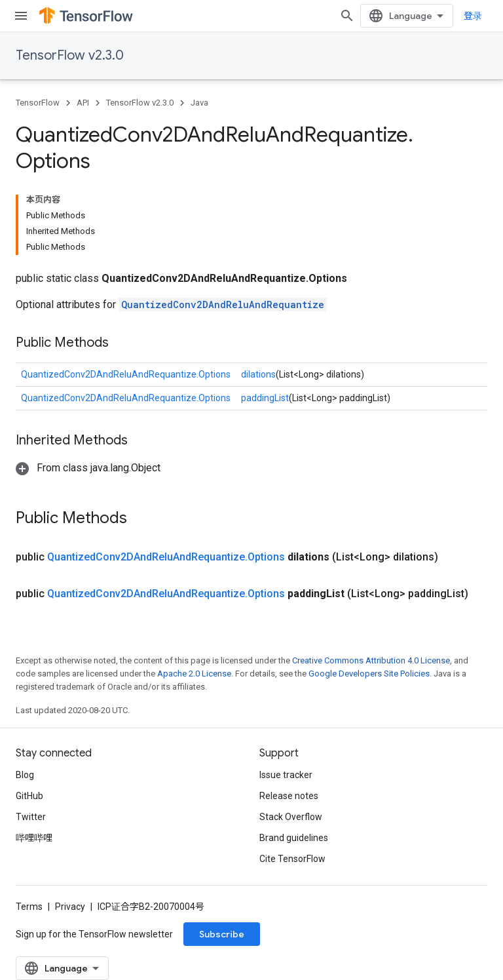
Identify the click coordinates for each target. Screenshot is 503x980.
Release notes (289, 796)
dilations (258, 374)
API (83, 103)
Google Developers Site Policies (369, 674)
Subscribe (222, 934)
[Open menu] (21, 16)
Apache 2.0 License (194, 674)
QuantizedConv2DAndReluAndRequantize (223, 304)
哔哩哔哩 (34, 838)
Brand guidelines (294, 838)
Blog (25, 775)
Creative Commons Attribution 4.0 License (371, 660)
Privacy (70, 907)
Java (199, 103)
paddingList (265, 398)
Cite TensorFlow (292, 859)
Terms (29, 907)
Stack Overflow (291, 817)
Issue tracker (286, 775)
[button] (88, 468)
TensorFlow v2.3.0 (70, 55)
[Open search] (347, 16)
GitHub (29, 796)
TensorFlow (38, 103)
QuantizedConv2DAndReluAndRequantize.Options (126, 374)
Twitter (31, 817)
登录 (473, 16)
